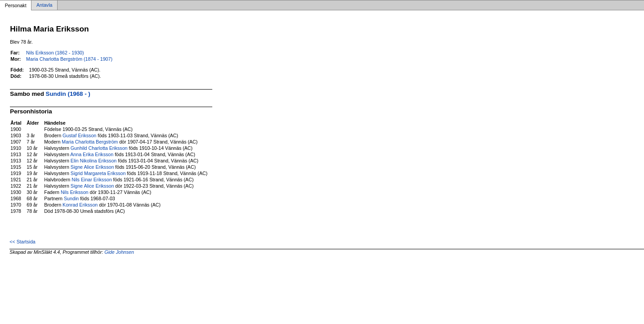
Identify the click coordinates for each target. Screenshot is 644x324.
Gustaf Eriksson (79, 135)
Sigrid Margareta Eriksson (98, 173)
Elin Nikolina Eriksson (94, 161)
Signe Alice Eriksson (92, 167)
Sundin (71, 198)
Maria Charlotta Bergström (90, 142)
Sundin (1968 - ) (68, 94)
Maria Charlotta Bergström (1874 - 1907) (69, 59)
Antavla (45, 5)
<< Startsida (22, 242)
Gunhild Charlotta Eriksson (99, 148)
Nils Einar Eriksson (92, 180)
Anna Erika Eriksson (92, 154)
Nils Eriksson (75, 192)
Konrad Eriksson (80, 205)
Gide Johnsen (119, 252)
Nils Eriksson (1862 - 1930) (55, 53)
